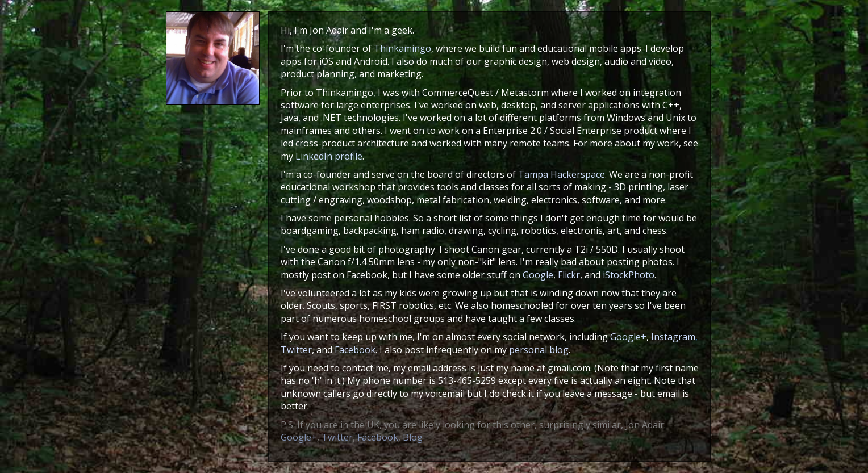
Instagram (673, 337)
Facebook (355, 350)
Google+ (628, 337)
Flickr (569, 275)
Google (538, 275)
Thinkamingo (402, 48)
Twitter (296, 350)
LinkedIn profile (329, 156)
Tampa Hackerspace (562, 174)
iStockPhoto (629, 275)
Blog (413, 437)
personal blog (539, 350)
